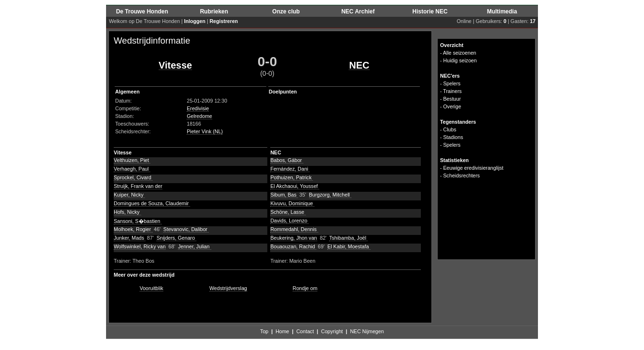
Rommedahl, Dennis (294, 229)
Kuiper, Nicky (129, 195)
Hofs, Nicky (127, 212)
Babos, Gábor (287, 160)
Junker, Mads (130, 238)
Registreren (224, 21)
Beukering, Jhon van (293, 238)
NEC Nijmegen (367, 331)
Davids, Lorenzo (289, 221)
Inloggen (195, 21)
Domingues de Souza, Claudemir (152, 203)
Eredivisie (198, 108)
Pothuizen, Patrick (292, 177)
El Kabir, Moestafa (349, 246)
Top (264, 331)
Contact (305, 331)
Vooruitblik (151, 288)
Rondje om (305, 288)
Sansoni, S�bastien (138, 221)
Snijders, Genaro (176, 238)
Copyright (332, 331)
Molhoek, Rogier (133, 229)
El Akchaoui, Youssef (295, 186)
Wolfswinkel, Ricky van (140, 246)
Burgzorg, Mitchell (330, 195)
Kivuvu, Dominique (292, 203)
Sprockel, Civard (133, 177)
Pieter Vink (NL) (205, 131)
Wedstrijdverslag (228, 288)
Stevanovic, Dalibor (186, 229)
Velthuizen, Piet (132, 160)
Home (282, 331)
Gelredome (199, 116)
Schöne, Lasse (288, 212)
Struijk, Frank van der (138, 186)
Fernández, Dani (290, 169)
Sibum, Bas (284, 195)
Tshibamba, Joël (348, 238)
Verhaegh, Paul (132, 169)
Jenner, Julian (195, 246)
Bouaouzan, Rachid (293, 246)
